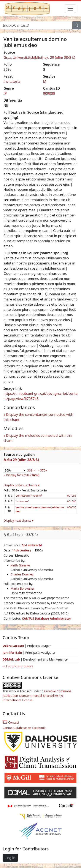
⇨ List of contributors (18, 666)
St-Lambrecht (32, 545)
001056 (72, 496)
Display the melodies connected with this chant (38, 438)
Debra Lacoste (13, 646)
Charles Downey (22, 574)
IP (5, 93)
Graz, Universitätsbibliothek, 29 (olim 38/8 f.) (39, 57)
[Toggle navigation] (70, 9)
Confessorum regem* (29, 496)
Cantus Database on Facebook (24, 728)
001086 (72, 501)
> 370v (42, 470)
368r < (32, 470)
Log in (10, 858)
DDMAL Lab (11, 659)
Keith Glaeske (20, 565)
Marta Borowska (22, 588)
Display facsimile (23, 475)
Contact (11, 722)
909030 (49, 93)
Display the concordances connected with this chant (38, 417)
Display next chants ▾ (19, 520)
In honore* (22, 501)
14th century (21, 550)
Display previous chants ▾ (22, 485)
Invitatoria (12, 81)
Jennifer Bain (13, 653)
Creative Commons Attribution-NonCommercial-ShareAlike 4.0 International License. (37, 696)
